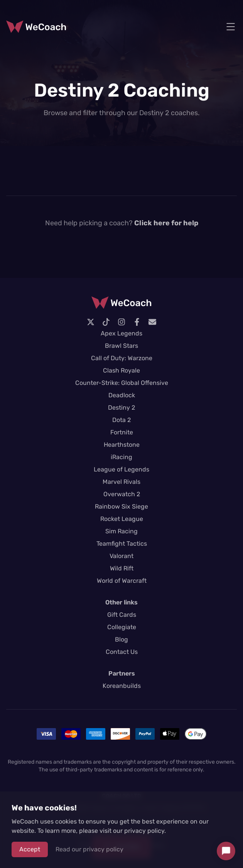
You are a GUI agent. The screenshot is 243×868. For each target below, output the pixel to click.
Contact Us (122, 652)
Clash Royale (121, 370)
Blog (121, 639)
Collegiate (122, 627)
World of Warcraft (122, 581)
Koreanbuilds (122, 686)
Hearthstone (122, 445)
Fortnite (122, 432)
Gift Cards (122, 615)
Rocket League (122, 519)
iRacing (121, 457)
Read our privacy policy (89, 849)
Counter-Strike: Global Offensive (122, 383)
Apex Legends (121, 333)
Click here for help (166, 223)
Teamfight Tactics (122, 544)
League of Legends (121, 469)
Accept (30, 849)
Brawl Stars (121, 346)
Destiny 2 (121, 408)
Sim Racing (121, 531)
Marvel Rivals (121, 482)
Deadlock (122, 395)
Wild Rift (122, 568)
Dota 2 (121, 420)
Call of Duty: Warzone (122, 358)
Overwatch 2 (122, 494)
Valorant (121, 556)
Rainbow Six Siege (121, 506)
